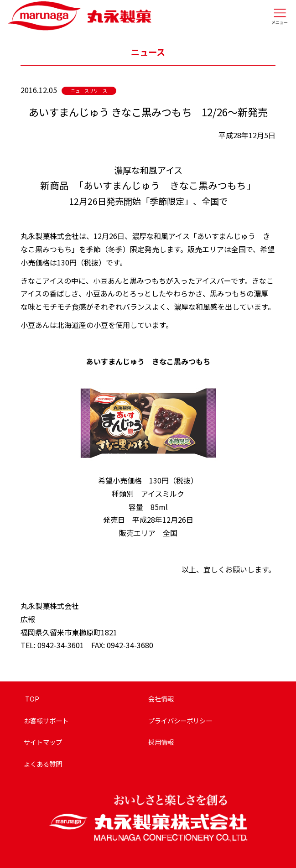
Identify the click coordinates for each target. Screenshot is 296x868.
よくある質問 (43, 764)
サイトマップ (43, 742)
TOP (31, 699)
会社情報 (161, 699)
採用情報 (161, 742)
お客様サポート (46, 720)
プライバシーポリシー (180, 720)
